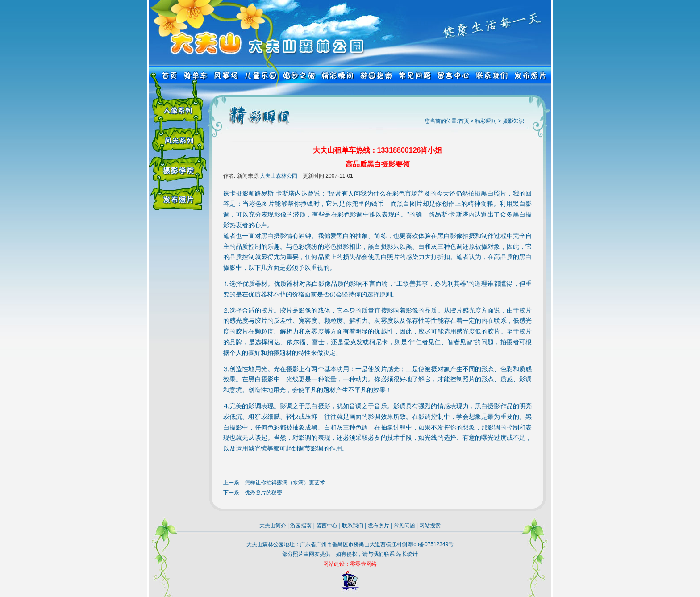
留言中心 (327, 526)
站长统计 (407, 554)
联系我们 (353, 526)
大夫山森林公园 (279, 176)
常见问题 (404, 526)
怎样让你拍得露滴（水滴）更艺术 (285, 483)
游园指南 (301, 526)
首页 (464, 121)
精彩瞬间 (486, 121)
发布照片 (379, 526)
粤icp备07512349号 (431, 544)
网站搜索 (430, 526)
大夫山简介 (273, 526)
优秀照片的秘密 (263, 493)
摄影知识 (513, 121)
